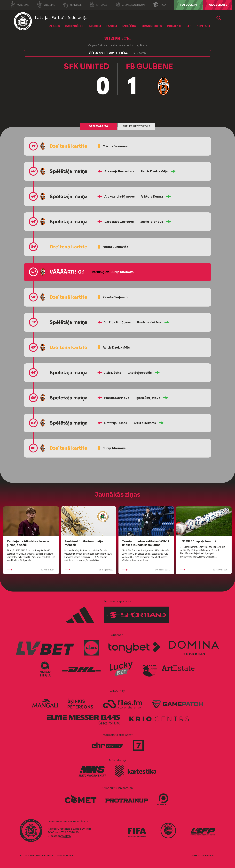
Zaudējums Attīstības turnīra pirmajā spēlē (28, 543)
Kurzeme (19, 5)
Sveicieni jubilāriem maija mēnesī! (84, 543)
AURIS (212, 855)
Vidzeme (46, 5)
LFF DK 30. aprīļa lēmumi (198, 541)
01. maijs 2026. (89, 570)
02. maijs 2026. (31, 570)
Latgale (99, 5)
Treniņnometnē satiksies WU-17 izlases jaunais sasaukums (146, 543)
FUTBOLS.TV (189, 5)
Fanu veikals (217, 5)
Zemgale (72, 5)
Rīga (160, 5)
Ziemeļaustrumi (130, 5)
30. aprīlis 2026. (146, 570)
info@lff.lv (65, 836)
